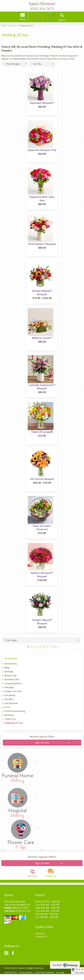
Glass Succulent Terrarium (42, 530)
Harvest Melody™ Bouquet (42, 295)
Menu (27, 19)
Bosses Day (10, 678)
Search (58, 20)
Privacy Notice (28, 979)
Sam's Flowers (42, 4)
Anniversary (11, 666)
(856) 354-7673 (42, 9)
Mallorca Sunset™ (42, 340)
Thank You (10, 721)
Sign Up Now (42, 745)
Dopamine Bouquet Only (42, 152)
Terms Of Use (11, 979)
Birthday (9, 674)
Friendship (10, 697)
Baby (7, 670)
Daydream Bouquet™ (42, 105)
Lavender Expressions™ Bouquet (42, 389)
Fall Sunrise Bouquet (42, 481)
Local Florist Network (48, 979)
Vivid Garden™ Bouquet (42, 246)
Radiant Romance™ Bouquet (42, 577)
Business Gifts (12, 682)
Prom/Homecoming (15, 713)
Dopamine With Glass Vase (42, 201)
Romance (9, 717)
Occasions (13, 26)
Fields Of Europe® (42, 434)
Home (4, 26)
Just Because (11, 705)
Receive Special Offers (42, 739)
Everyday (9, 689)
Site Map (65, 979)
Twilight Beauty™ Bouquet (42, 624)
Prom (7, 709)
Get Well (9, 701)
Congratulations (13, 686)
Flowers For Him (13, 693)
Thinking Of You (14, 725)
